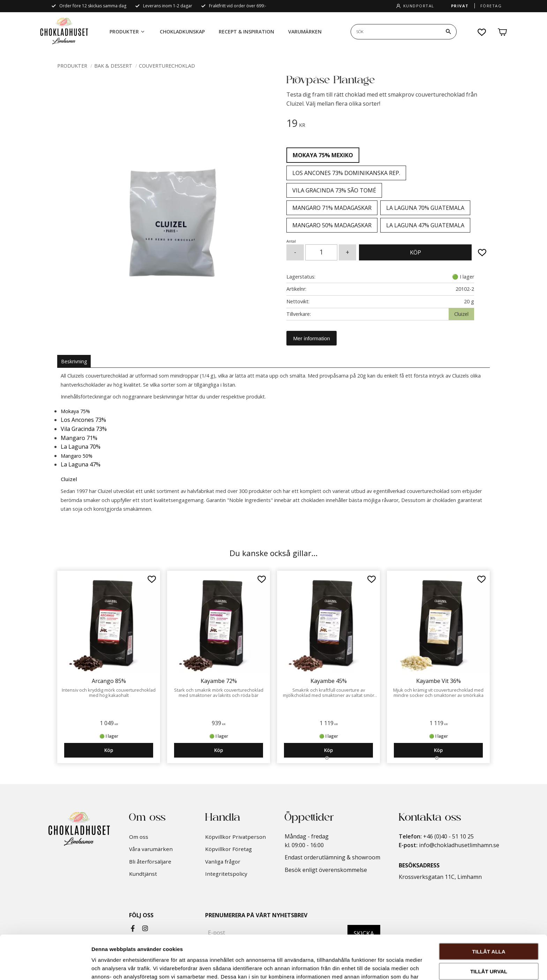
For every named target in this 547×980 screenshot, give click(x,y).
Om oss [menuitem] (139, 837)
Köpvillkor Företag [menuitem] (228, 849)
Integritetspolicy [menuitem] (226, 874)
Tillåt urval (489, 930)
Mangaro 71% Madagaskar (332, 208)
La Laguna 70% (81, 447)
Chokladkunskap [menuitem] (182, 32)
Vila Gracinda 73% (84, 429)
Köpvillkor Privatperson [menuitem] (235, 837)
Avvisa (489, 949)
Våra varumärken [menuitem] (151, 849)
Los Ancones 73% (83, 420)
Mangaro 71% (79, 438)
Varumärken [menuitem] (305, 32)
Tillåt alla (489, 910)
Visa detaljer (379, 966)
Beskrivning (74, 361)
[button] (482, 32)
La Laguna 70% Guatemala (425, 208)
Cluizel (461, 314)
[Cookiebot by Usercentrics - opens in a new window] (45, 966)
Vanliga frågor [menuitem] (223, 861)
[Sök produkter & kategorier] (396, 32)
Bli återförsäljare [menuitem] (150, 861)
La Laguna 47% (81, 464)
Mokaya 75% (75, 411)
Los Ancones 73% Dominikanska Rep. (346, 173)
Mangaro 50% (77, 456)
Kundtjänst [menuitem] (143, 874)
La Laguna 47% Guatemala (425, 225)
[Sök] (448, 32)
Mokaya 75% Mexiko (323, 155)
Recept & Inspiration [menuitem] (246, 32)
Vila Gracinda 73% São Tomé (334, 190)
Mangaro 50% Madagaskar (332, 225)
